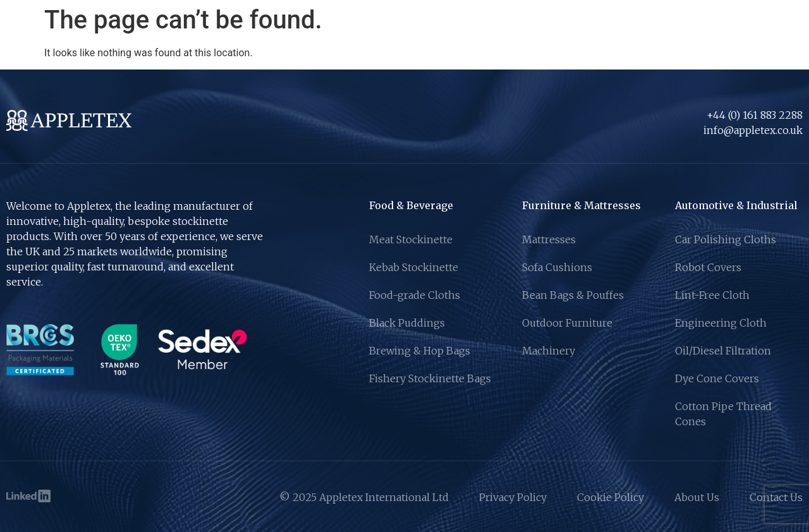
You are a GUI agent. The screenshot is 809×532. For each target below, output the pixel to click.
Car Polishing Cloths (726, 239)
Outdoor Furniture (567, 323)
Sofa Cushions (557, 267)
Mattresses (549, 239)
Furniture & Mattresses (581, 205)
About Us (697, 497)
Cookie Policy (611, 497)
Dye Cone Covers (717, 378)
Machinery (549, 351)
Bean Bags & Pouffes (573, 295)
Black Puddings (407, 323)
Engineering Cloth (721, 323)
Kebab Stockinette (414, 267)
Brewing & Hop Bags (420, 351)
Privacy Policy (513, 497)
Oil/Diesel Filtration (723, 351)
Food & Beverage (411, 205)
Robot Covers (708, 267)
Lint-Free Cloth (712, 295)
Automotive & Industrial (736, 205)
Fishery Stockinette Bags (430, 378)
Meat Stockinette (411, 239)
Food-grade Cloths (415, 295)
